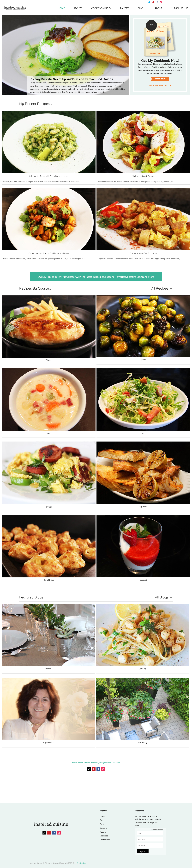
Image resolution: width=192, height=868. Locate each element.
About (159, 8)
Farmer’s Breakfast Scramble (143, 253)
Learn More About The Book (160, 85)
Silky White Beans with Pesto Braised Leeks (49, 176)
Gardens (103, 828)
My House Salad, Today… (143, 176)
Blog (141, 8)
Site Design (81, 863)
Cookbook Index (101, 8)
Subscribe (177, 8)
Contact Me (105, 840)
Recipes (78, 8)
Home (61, 8)
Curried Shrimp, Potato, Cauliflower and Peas (49, 253)
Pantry (124, 8)
